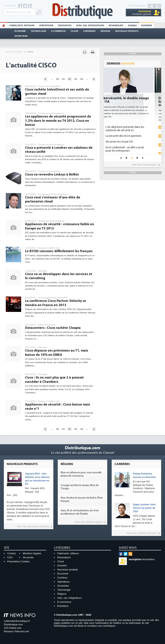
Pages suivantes (94, 79)
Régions (105, 31)
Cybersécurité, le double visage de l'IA (132, 100)
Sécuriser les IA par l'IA (127, 142)
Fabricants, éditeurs (22, 25)
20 (57, 79)
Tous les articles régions (89, 522)
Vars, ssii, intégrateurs (70, 598)
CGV (10, 557)
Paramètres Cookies (18, 561)
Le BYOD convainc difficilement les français (59, 251)
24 (82, 79)
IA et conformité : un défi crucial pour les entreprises (133, 149)
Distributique (83, 11)
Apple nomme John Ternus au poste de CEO (144, 508)
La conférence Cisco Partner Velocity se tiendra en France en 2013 (56, 303)
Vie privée (28, 557)
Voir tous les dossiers (144, 165)
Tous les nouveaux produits (33, 526)
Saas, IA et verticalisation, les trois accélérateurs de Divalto (80, 512)
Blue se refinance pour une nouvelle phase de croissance (81, 474)
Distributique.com (13, 624)
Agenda (132, 25)
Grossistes (65, 25)
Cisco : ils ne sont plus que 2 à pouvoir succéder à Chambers (54, 380)
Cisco (30, 52)
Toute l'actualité (14, 52)
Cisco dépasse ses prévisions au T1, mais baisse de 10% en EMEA (57, 353)
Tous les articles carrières (142, 533)
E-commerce (59, 31)
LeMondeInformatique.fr (17, 621)
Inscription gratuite (142, 13)
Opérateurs (46, 25)
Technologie (39, 31)
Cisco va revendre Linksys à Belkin (52, 174)
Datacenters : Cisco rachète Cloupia (53, 328)
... (52, 79)
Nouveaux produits (68, 570)
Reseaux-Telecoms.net (16, 631)
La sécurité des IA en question (131, 136)
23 (76, 79)
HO (4, 25)
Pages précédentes (45, 79)
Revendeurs (116, 25)
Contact (12, 553)
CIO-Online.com (13, 628)
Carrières (89, 31)
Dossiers (147, 25)
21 (63, 79)
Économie (20, 31)
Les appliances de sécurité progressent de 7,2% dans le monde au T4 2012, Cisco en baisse (58, 121)
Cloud (75, 31)
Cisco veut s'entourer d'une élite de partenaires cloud (53, 199)
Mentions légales (32, 553)
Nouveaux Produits (127, 31)
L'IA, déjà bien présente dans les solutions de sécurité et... (133, 129)
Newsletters (142, 559)
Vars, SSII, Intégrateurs (90, 25)
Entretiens (21, 36)
